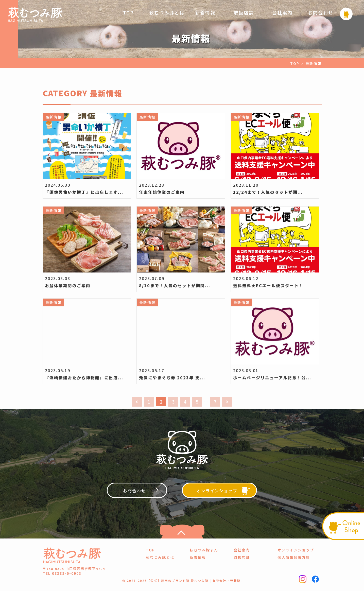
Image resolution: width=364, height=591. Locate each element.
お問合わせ (321, 12)
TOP (128, 12)
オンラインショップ (296, 551)
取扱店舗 (244, 12)
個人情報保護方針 (294, 558)
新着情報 (205, 12)
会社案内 (282, 12)
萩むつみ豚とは (167, 12)
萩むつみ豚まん (204, 551)
